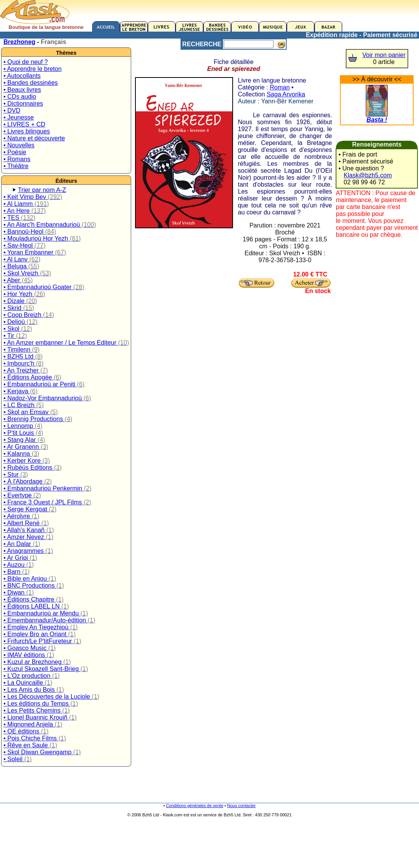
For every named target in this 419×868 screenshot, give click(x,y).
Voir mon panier (384, 55)
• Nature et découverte (34, 138)
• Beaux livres (22, 90)
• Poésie (15, 152)
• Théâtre (16, 166)
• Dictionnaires (23, 104)
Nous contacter (242, 806)
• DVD (12, 110)
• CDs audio (20, 97)
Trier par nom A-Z (42, 190)
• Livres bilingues (27, 131)
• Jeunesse (19, 117)
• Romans (17, 159)
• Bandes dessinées (31, 83)
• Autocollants (22, 76)
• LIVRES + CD (24, 124)
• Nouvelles (19, 145)
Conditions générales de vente (195, 806)
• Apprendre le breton (33, 69)
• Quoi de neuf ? (26, 62)
